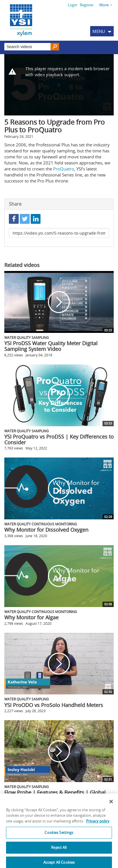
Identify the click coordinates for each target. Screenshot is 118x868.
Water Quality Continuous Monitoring (41, 524)
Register (87, 5)
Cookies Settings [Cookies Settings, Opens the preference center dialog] (59, 836)
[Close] (111, 805)
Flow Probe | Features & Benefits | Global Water (55, 795)
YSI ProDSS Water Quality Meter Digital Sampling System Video (51, 346)
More (104, 5)
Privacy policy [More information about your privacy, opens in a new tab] (98, 825)
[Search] (55, 47)
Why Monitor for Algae (31, 617)
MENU (99, 31)
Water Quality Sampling (27, 337)
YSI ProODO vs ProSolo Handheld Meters (54, 705)
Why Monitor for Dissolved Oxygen (46, 530)
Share (15, 204)
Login (72, 5)
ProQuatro (64, 169)
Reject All (59, 851)
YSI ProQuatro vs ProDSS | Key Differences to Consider (59, 439)
